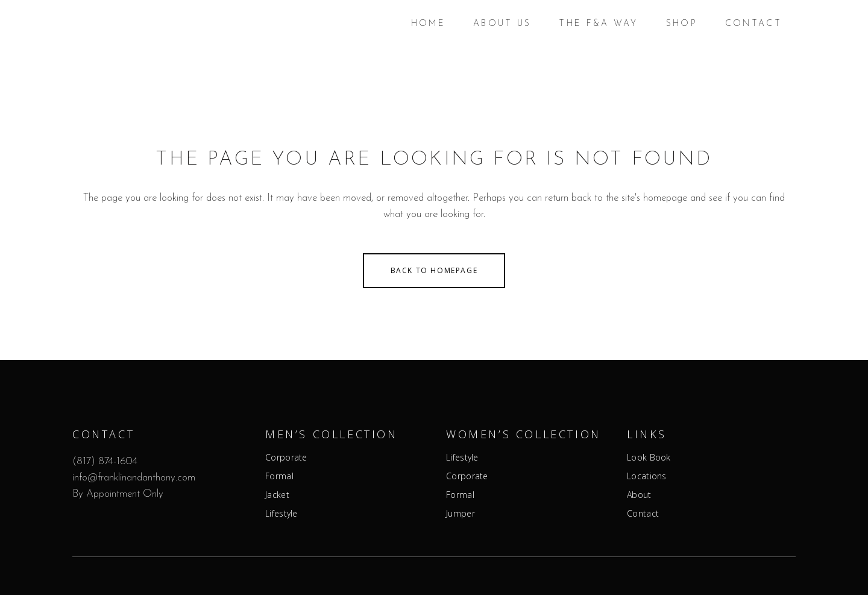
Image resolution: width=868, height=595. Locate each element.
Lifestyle (281, 514)
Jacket (277, 495)
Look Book (649, 458)
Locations (647, 476)
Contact (643, 514)
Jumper (461, 514)
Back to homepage (434, 270)
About (639, 495)
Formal (279, 476)
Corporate (286, 458)
